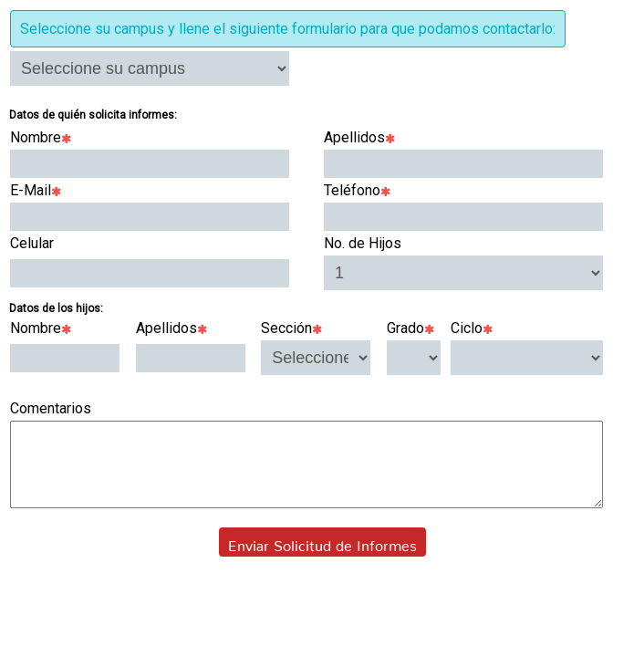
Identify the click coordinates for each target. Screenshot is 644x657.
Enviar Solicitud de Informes (322, 558)
